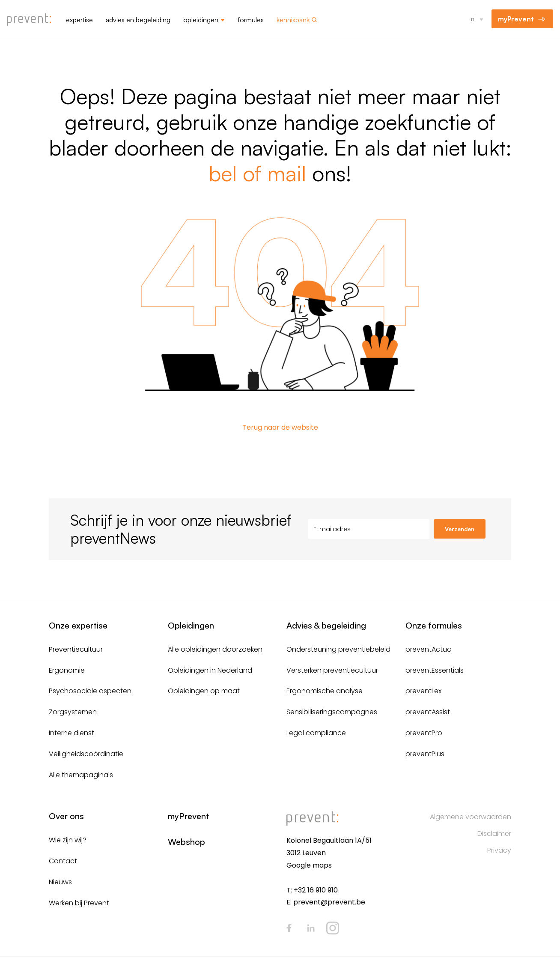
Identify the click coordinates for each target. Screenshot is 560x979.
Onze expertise (78, 625)
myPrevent (516, 19)
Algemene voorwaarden (471, 817)
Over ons (66, 816)
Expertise (79, 20)
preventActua (429, 649)
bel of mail (257, 173)
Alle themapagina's (81, 775)
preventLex (423, 691)
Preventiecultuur (76, 649)
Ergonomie (67, 670)
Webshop (186, 842)
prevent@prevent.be (329, 902)
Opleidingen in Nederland (210, 670)
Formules (251, 20)
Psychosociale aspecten (90, 691)
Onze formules (434, 625)
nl (473, 19)
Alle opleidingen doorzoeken (215, 649)
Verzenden (460, 529)
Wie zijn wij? (68, 840)
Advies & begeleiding (326, 625)
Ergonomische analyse (325, 691)
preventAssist (428, 712)
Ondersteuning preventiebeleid (338, 649)
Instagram (333, 928)
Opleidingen (201, 20)
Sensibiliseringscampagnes (332, 712)
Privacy (499, 850)
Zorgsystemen (73, 712)
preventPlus (425, 754)
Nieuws (60, 882)
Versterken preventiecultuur (332, 670)
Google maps (309, 865)
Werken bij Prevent (79, 903)
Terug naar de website (280, 427)
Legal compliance (316, 733)
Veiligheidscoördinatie (86, 754)
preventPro (424, 733)
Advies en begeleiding (138, 20)
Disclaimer (494, 834)
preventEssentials (435, 670)
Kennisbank (293, 20)
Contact (63, 861)
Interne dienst (71, 733)
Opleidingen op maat (204, 691)
